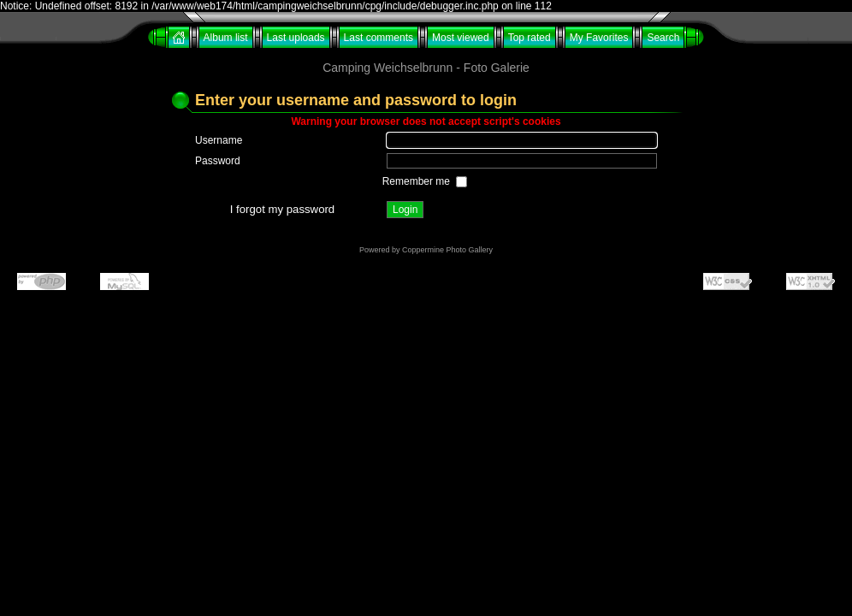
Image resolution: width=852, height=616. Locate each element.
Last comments (379, 38)
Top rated (530, 38)
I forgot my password (282, 209)
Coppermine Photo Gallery (447, 250)
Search (663, 38)
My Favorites (599, 38)
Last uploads (296, 38)
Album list (226, 38)
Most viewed (461, 38)
